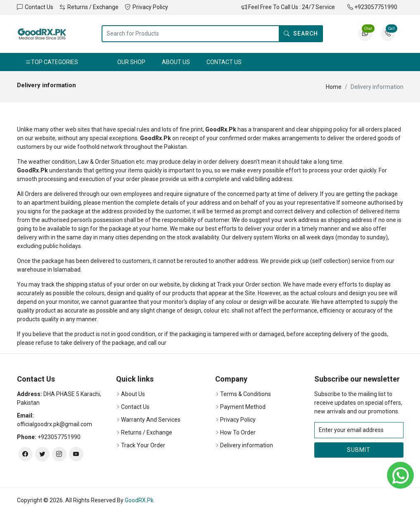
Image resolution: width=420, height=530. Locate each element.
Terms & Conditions (246, 394)
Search (301, 33)
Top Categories (52, 62)
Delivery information (247, 445)
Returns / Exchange (89, 7)
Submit (359, 450)
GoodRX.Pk (139, 500)
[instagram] (59, 454)
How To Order (238, 432)
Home (334, 87)
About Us (176, 62)
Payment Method (243, 407)
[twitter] (42, 454)
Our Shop (131, 62)
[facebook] (25, 454)
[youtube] (76, 454)
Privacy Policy (146, 7)
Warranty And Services (151, 420)
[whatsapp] (400, 475)
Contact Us (35, 7)
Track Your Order (143, 445)
